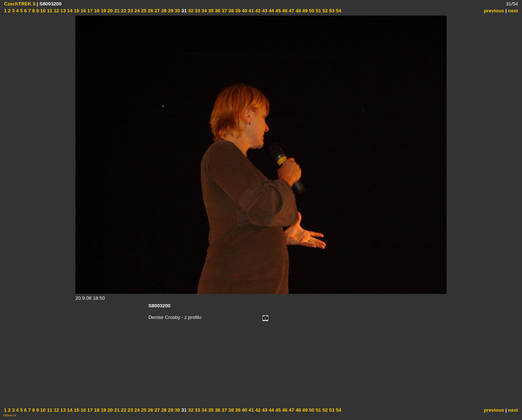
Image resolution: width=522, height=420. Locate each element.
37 (224, 11)
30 (177, 11)
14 (69, 11)
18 (96, 11)
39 (237, 11)
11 (49, 11)
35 (210, 11)
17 (89, 11)
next (513, 11)
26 (150, 11)
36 (217, 11)
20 (110, 11)
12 (56, 11)
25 (143, 11)
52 (325, 11)
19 (103, 11)
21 (116, 11)
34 (204, 11)
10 (42, 11)
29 (170, 11)
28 (163, 11)
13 (63, 11)
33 (197, 11)
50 (311, 11)
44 (271, 11)
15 (76, 11)
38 (230, 11)
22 (123, 11)
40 (244, 11)
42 (257, 11)
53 (331, 11)
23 (130, 11)
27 (156, 11)
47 (291, 11)
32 (190, 11)
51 (318, 11)
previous (494, 11)
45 (277, 11)
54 (338, 11)
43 (264, 11)
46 (284, 11)
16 (83, 11)
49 (304, 11)
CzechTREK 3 (20, 4)
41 (251, 11)
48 (298, 11)
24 (136, 11)
